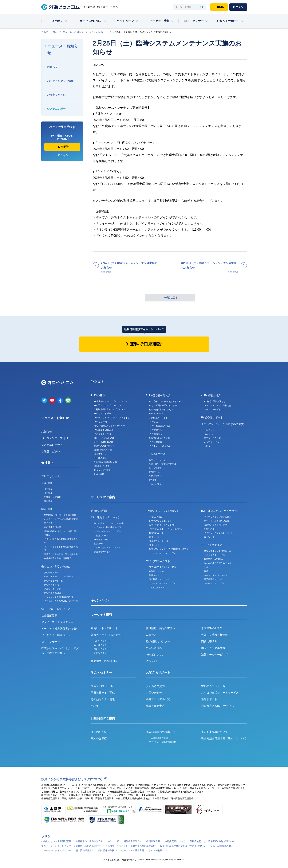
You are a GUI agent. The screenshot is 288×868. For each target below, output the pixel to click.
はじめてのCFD (156, 587)
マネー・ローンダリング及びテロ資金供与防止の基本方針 (71, 846)
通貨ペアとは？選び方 (104, 446)
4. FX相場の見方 (211, 395)
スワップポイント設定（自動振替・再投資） (170, 549)
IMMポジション (155, 655)
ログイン (238, 7)
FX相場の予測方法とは (215, 401)
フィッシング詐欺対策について (59, 597)
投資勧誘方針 (153, 841)
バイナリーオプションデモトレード (221, 533)
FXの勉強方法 (155, 434)
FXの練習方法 (155, 430)
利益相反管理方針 (133, 841)
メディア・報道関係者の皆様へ (60, 629)
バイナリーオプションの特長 (218, 517)
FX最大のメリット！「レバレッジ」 (111, 401)
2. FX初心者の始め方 (158, 395)
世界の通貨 (99, 474)
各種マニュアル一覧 (158, 699)
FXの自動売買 (155, 442)
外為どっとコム (49, 32)
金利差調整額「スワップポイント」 (110, 409)
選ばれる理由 (99, 511)
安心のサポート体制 (54, 581)
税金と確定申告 (155, 706)
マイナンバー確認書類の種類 (162, 742)
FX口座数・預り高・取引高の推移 (60, 515)
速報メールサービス (215, 655)
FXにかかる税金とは (103, 430)
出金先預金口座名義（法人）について (224, 738)
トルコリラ (209, 430)
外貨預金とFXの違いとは (105, 462)
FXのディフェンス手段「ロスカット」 (112, 418)
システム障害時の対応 (222, 846)
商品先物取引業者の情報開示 (58, 558)
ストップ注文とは (157, 468)
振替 (206, 571)
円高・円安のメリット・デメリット (110, 426)
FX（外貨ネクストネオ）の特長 (109, 523)
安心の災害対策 (51, 585)
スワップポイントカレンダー (107, 531)
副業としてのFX (101, 466)
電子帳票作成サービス (215, 579)
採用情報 (48, 501)
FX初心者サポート (212, 417)
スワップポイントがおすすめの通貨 (223, 424)
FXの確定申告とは (102, 434)
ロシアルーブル (211, 442)
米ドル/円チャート (102, 641)
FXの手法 (153, 422)
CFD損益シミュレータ (159, 579)
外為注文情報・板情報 (215, 635)
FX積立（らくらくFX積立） (163, 511)
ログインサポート (52, 642)
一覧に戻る (171, 298)
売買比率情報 (209, 641)
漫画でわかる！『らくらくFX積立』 (166, 529)
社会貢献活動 (49, 615)
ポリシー (47, 836)
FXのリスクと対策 (102, 413)
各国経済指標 (154, 648)
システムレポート (98, 32)
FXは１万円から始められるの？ (164, 405)
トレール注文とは (157, 484)
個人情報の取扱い (108, 850)
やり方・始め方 (156, 413)
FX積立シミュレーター (160, 541)
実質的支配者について (215, 732)
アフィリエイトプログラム (57, 622)
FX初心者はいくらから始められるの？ (167, 401)
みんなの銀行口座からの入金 (218, 563)
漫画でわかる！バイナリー (217, 525)
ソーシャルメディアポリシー (56, 850)
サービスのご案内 (91, 21)
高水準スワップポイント (160, 521)
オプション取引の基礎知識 (217, 521)
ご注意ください (56, 95)
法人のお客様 (99, 738)
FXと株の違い (100, 458)
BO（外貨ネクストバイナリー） (220, 511)
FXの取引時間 (100, 422)
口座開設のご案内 (103, 718)
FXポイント (154, 545)
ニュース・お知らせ (73, 32)
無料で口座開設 (146, 344)
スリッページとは (157, 460)
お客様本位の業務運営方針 (89, 841)
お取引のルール (101, 536)
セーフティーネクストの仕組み (59, 576)
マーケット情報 (159, 21)
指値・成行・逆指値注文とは (162, 464)
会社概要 (48, 489)
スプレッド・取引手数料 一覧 (108, 527)
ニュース (151, 635)
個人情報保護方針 (85, 850)
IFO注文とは (155, 480)
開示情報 (47, 509)
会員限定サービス (102, 552)
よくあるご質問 (155, 686)
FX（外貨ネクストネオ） (106, 517)
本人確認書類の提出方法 (161, 732)
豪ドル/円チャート (102, 653)
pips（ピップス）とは (104, 438)
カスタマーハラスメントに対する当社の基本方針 (130, 846)
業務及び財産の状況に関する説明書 (61, 554)
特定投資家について (175, 841)
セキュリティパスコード (216, 575)
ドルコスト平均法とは (104, 470)
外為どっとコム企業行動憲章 (56, 841)
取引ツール (99, 543)
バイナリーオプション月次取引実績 (61, 519)
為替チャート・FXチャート (107, 635)
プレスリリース (51, 476)
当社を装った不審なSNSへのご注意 (61, 601)
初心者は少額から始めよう (161, 409)
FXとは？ (57, 21)
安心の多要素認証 (53, 593)
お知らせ (52, 67)
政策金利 (151, 661)
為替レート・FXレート (105, 628)
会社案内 (47, 463)
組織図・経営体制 (53, 497)
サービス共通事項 (212, 545)
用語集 (95, 706)
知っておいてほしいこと (56, 609)
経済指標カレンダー (158, 641)
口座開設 (219, 7)
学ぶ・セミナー (194, 21)
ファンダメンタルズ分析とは (218, 405)
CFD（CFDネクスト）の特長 (163, 567)
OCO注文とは (155, 476)
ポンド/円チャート (102, 649)
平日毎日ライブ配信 (103, 693)
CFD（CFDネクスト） (160, 561)
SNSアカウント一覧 (213, 686)
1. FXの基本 (98, 395)
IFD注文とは (155, 472)
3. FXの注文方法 (156, 454)
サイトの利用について (160, 850)
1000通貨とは (100, 454)
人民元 (207, 446)
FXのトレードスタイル (160, 446)
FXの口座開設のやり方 (160, 426)
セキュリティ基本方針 (133, 850)
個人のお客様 (99, 732)
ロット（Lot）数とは (103, 442)
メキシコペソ (210, 434)
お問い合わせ (154, 693)
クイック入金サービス (215, 555)
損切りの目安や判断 (103, 450)
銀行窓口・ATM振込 (213, 559)
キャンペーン (125, 21)
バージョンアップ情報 (60, 81)
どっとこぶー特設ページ (56, 635)
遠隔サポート (209, 699)
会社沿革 (48, 493)
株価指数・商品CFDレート (107, 661)
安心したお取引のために (56, 567)
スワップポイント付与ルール (218, 551)
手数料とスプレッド (158, 418)
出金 (206, 567)
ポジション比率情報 (213, 648)
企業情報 (47, 483)
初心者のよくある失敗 (159, 438)
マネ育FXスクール (102, 686)
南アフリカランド (212, 438)
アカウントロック (53, 589)
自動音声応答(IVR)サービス (218, 706)
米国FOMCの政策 (212, 628)
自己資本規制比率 (53, 527)
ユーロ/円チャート (102, 645)
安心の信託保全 (51, 572)
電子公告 (48, 523)
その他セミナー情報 (103, 699)
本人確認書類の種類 (158, 738)
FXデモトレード (101, 540)
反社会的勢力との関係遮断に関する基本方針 (213, 841)
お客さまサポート (228, 21)
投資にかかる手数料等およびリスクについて (72, 779)
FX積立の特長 (155, 517)
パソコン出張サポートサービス (220, 693)
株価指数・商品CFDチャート (163, 628)
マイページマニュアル (215, 583)
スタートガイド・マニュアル (107, 547)
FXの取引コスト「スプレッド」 (109, 405)
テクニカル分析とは (213, 409)
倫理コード (113, 841)
